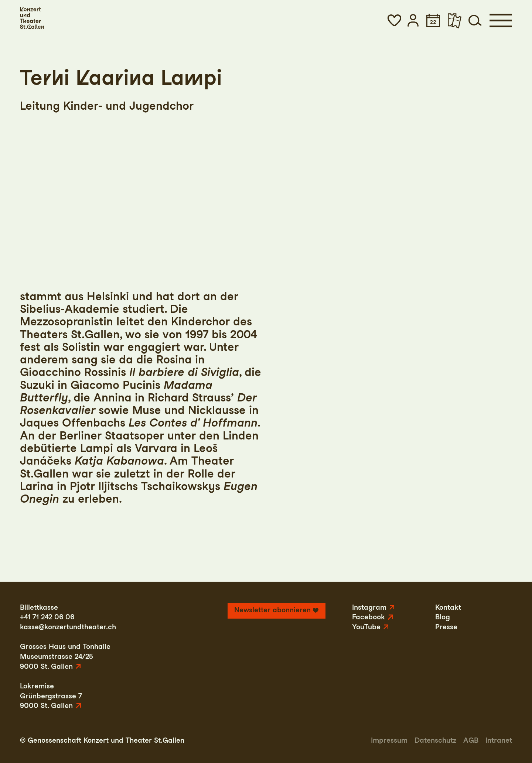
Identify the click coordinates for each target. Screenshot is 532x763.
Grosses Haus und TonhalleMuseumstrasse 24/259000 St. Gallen (65, 656)
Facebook (369, 617)
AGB (471, 740)
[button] (394, 20)
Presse (446, 627)
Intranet (499, 740)
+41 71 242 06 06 (47, 617)
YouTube (366, 627)
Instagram (369, 607)
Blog (443, 617)
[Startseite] (32, 18)
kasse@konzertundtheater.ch (68, 627)
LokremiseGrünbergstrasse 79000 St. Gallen (51, 696)
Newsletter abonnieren (272, 610)
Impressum (389, 740)
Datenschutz (435, 740)
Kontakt (448, 607)
